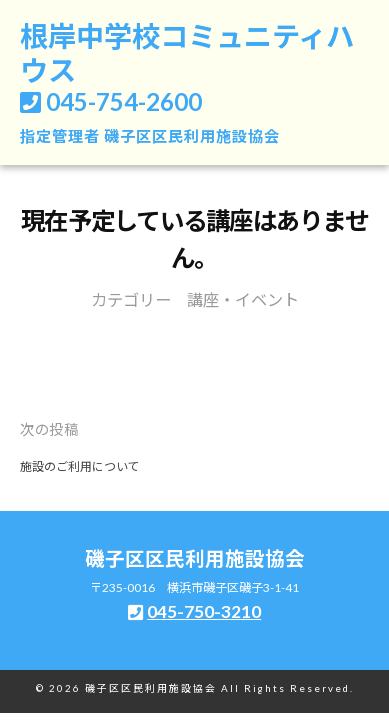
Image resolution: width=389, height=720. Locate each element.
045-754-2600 (124, 101)
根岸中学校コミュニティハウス (187, 53)
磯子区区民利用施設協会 (192, 136)
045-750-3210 (204, 611)
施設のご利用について (80, 466)
